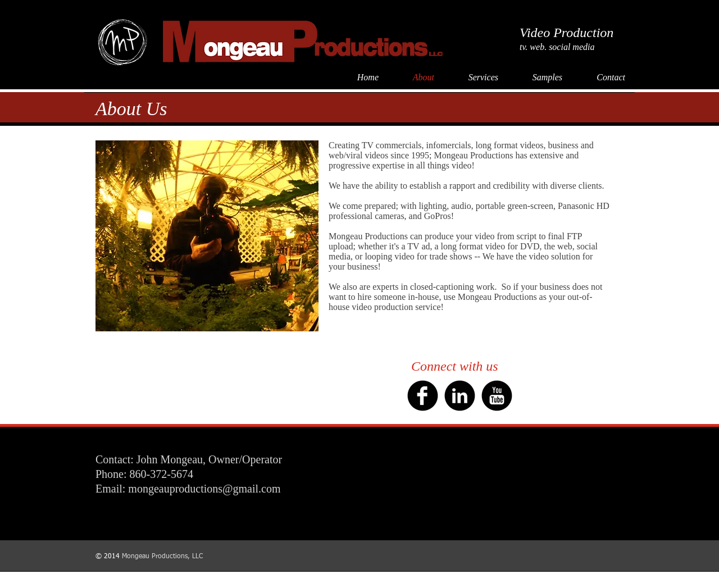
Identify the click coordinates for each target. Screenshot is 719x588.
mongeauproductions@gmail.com (204, 489)
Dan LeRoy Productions (600, 583)
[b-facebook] (423, 396)
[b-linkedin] (460, 396)
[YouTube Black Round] (497, 396)
